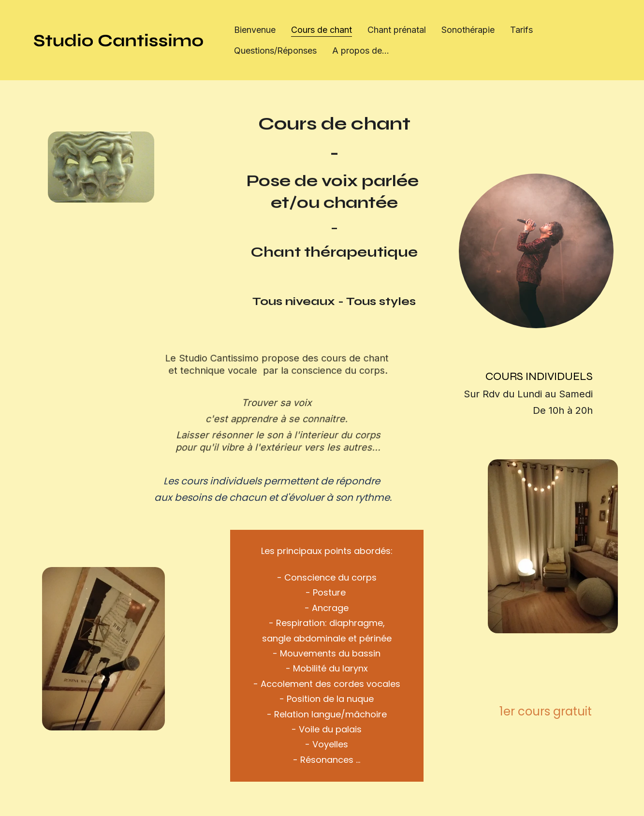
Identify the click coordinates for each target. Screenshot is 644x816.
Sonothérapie (468, 30)
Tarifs (521, 30)
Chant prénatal (397, 30)
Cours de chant (322, 30)
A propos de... (361, 51)
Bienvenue (255, 30)
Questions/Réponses (275, 51)
